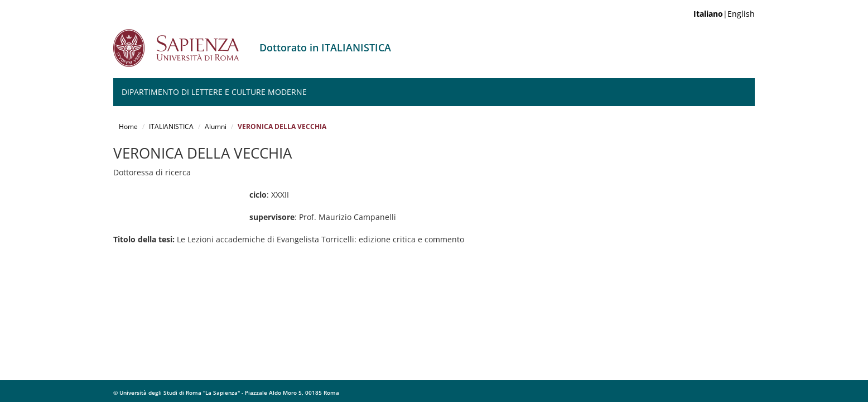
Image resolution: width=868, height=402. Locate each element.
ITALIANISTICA (171, 126)
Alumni (216, 126)
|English (724, 14)
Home (128, 126)
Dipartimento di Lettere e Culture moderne (214, 92)
